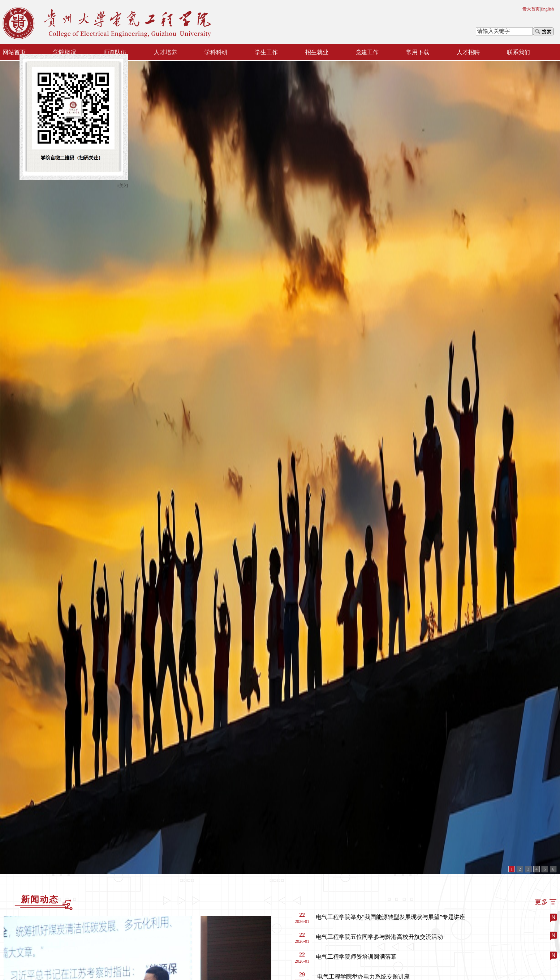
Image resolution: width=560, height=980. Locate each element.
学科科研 (216, 52)
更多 (541, 902)
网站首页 (14, 52)
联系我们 (518, 52)
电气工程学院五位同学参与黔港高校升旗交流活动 (379, 937)
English (547, 9)
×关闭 (123, 185)
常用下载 (418, 52)
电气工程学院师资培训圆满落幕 (356, 957)
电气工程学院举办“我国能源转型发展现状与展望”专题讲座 (391, 917)
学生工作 (266, 52)
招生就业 (317, 52)
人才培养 (165, 52)
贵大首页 (531, 9)
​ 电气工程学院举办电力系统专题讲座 (363, 977)
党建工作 (367, 52)
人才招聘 (468, 52)
